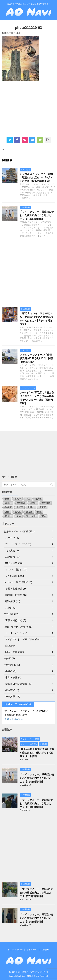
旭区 (7, 512)
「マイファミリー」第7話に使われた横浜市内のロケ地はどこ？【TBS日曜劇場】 (36, 918)
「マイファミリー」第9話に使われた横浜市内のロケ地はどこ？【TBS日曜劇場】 (36, 803)
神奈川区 (46, 503)
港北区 (8, 503)
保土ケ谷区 (31, 516)
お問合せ (45, 949)
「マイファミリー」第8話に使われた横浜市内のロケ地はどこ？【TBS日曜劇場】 (36, 893)
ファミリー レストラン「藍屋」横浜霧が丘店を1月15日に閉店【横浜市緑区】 (37, 358)
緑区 (39, 512)
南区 (44, 516)
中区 (28, 499)
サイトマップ (32, 949)
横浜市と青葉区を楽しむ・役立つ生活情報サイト (29, 972)
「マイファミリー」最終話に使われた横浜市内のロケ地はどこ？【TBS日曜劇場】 (37, 215)
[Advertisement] (28, 109)
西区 (7, 499)
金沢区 (20, 507)
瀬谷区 (29, 512)
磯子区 (8, 516)
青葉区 (38, 499)
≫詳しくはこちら (14, 719)
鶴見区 (18, 512)
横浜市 (18, 499)
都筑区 (33, 503)
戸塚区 (43, 507)
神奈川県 (21, 503)
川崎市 (31, 507)
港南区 (8, 507)
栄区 (19, 516)
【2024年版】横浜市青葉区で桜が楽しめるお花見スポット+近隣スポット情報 (37, 753)
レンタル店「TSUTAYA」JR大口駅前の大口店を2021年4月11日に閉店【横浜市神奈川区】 (37, 178)
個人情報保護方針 (16, 949)
